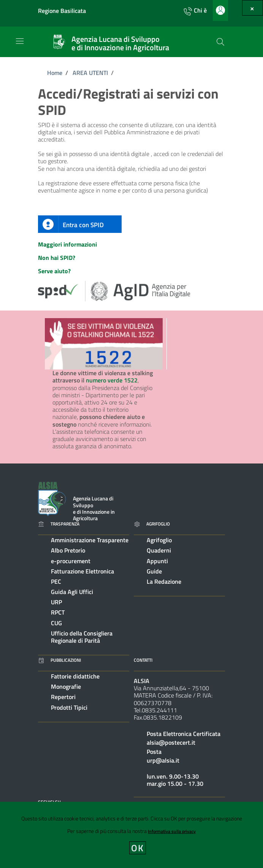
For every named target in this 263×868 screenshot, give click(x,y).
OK (138, 848)
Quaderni (159, 550)
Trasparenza (59, 524)
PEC (56, 581)
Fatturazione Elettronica (82, 571)
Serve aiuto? (54, 271)
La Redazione (164, 581)
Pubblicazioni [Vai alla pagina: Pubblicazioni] (59, 660)
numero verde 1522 (112, 380)
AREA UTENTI (90, 73)
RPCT (58, 612)
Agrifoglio (159, 540)
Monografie (66, 686)
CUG (56, 623)
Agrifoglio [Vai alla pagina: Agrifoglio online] (152, 524)
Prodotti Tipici (69, 707)
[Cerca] (220, 42)
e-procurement (71, 561)
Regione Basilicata (62, 11)
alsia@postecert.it (171, 742)
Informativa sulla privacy (172, 831)
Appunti (157, 561)
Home (55, 73)
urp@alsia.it (163, 760)
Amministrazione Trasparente (90, 540)
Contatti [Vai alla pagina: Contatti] (143, 660)
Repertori (63, 697)
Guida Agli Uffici (72, 592)
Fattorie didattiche (75, 676)
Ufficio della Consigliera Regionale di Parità (82, 637)
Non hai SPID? (57, 258)
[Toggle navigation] (20, 41)
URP (56, 602)
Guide (154, 571)
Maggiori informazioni (67, 244)
